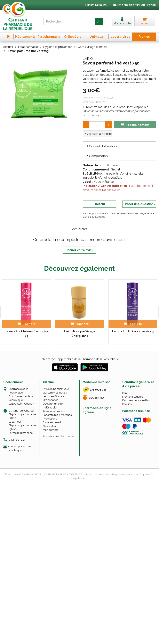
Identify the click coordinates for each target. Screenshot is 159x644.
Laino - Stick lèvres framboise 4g (27, 334)
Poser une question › (140, 204)
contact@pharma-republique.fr (20, 449)
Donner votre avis (79, 251)
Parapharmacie (28, 47)
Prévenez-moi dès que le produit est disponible (116, 107)
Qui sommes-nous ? (55, 393)
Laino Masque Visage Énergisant (80, 334)
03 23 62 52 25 (17, 440)
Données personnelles (136, 401)
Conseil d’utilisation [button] (101, 147)
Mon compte (51, 430)
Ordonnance (51, 400)
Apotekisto (80, 479)
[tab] (119, 147)
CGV (125, 393)
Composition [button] (97, 156)
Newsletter (50, 427)
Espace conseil (52, 423)
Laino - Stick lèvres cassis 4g (133, 332)
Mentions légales (133, 397)
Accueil (8, 47)
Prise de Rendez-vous (56, 389)
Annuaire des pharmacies (59, 437)
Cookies (127, 404)
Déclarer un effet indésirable (53, 406)
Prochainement (135, 125)
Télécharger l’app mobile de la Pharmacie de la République (79, 360)
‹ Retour (99, 204)
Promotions (50, 419)
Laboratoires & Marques (57, 415)
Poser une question (54, 412)
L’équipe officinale (54, 397)
